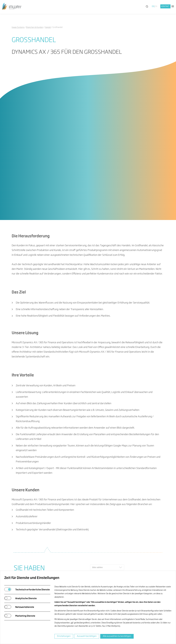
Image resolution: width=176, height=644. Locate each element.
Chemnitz (69, 543)
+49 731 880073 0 (65, 423)
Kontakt (165, 6)
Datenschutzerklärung (115, 457)
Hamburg (69, 552)
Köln (66, 538)
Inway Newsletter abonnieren (135, 501)
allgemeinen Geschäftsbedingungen (147, 457)
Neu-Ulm (69, 533)
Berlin (67, 547)
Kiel (66, 557)
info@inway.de (24, 538)
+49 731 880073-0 (27, 533)
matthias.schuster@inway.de (71, 427)
